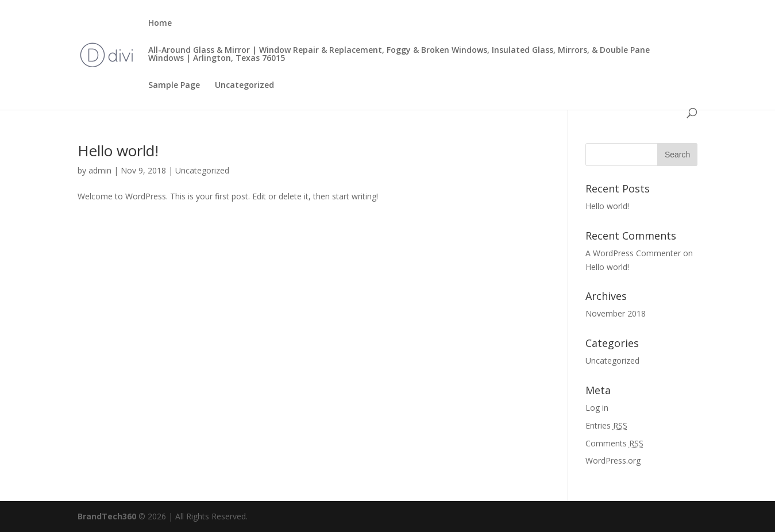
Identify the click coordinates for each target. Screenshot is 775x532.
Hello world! (118, 151)
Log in (597, 408)
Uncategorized (244, 86)
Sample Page (174, 86)
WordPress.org (613, 460)
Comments (614, 443)
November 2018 (616, 313)
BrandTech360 (107, 516)
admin (100, 170)
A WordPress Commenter (633, 253)
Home (160, 24)
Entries (606, 425)
